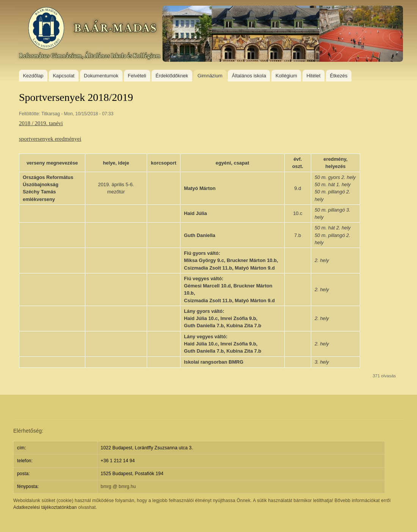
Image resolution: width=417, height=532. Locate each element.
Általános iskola (249, 76)
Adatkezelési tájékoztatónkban (45, 507)
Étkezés (339, 76)
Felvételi (137, 76)
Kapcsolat (63, 76)
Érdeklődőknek (172, 76)
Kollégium (286, 76)
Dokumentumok (101, 76)
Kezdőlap (33, 76)
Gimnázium (210, 76)
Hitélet (314, 76)
